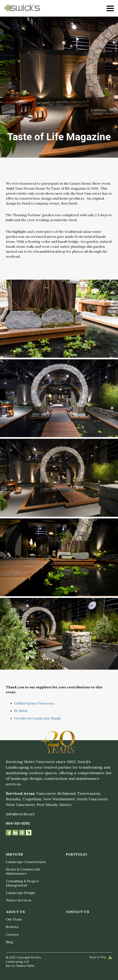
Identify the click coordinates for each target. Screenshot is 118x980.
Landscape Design (20, 893)
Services (14, 854)
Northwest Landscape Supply (38, 718)
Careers (12, 934)
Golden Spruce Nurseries (34, 703)
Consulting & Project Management (22, 883)
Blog (9, 942)
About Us (15, 912)
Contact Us (77, 912)
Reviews (12, 927)
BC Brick (21, 711)
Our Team (14, 919)
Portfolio (76, 854)
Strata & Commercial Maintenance (23, 871)
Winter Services (19, 900)
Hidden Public (25, 966)
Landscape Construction (26, 862)
